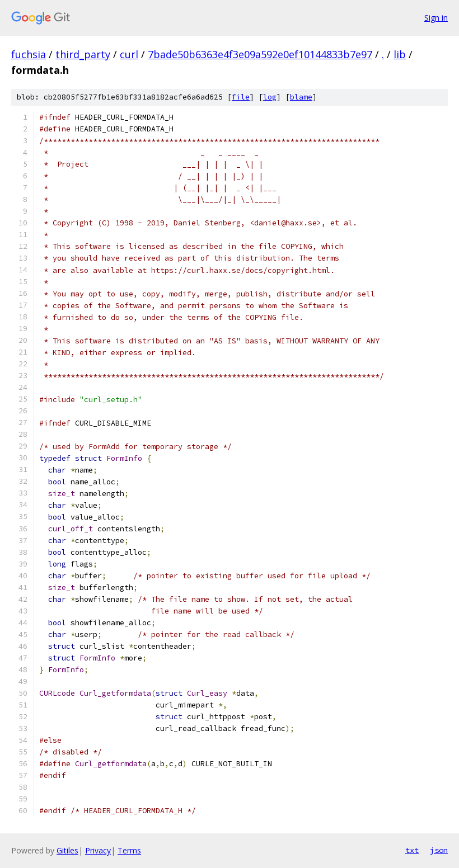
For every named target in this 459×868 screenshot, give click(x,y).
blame (301, 97)
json (439, 850)
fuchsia (29, 54)
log (270, 97)
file (241, 97)
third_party (83, 54)
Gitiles (67, 850)
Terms (129, 850)
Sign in (436, 18)
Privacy (98, 850)
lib (400, 54)
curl (129, 54)
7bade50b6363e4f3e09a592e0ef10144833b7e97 (260, 54)
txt (412, 850)
